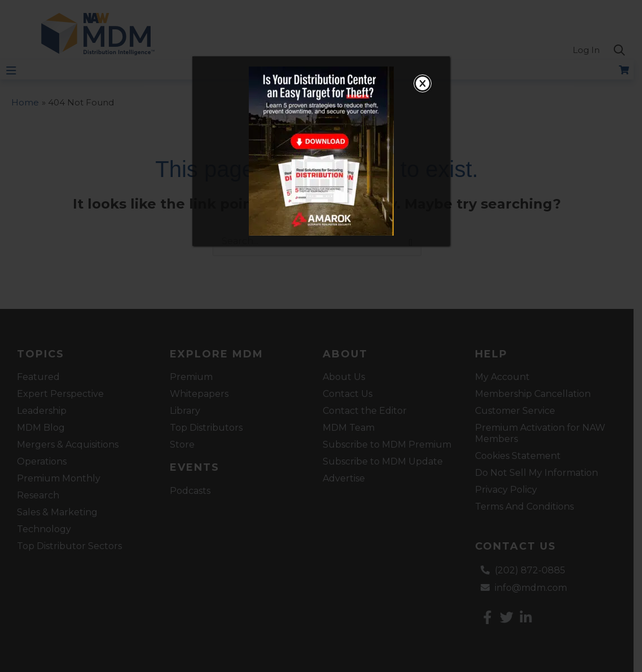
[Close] (423, 83)
